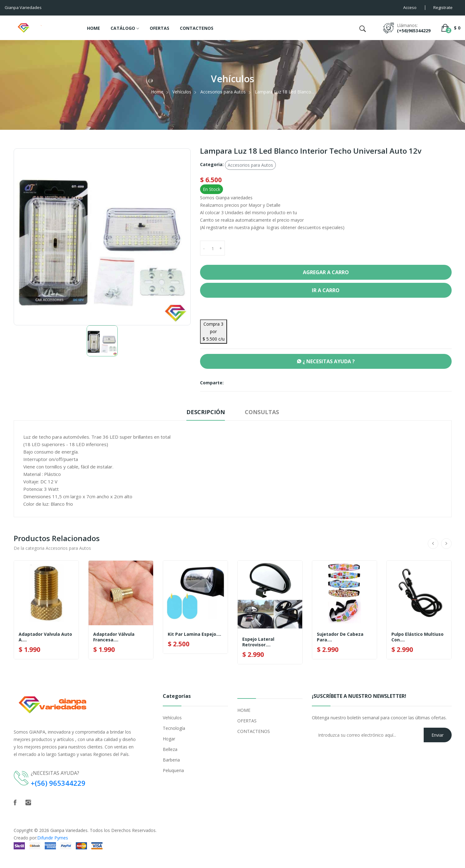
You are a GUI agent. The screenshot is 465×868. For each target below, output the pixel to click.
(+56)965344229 (414, 31)
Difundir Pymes (53, 838)
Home (157, 92)
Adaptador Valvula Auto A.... (45, 637)
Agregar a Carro (326, 272)
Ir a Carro (326, 290)
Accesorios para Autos (223, 92)
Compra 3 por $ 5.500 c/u (214, 331)
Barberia (171, 760)
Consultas (262, 412)
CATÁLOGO (125, 29)
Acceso (410, 7)
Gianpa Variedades (69, 830)
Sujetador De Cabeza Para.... (340, 637)
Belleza (170, 749)
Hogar (169, 739)
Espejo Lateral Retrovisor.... (258, 642)
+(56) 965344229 (58, 783)
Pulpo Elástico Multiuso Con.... (417, 637)
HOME (93, 28)
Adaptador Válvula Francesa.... (114, 637)
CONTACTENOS (197, 28)
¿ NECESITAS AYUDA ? (326, 361)
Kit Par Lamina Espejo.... (194, 634)
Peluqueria (173, 770)
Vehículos (182, 92)
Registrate (443, 7)
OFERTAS (160, 28)
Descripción (206, 412)
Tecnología (174, 728)
